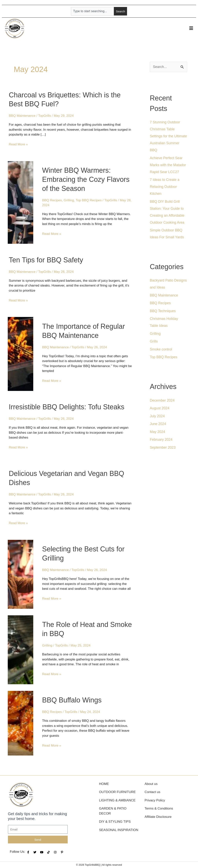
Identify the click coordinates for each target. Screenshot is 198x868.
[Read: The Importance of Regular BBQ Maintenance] (20, 354)
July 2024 (157, 416)
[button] (191, 28)
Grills (154, 341)
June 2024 (158, 424)
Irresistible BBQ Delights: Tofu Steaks (67, 407)
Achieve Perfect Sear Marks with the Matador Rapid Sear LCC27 (168, 165)
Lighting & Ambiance (117, 800)
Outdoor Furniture (117, 792)
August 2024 (160, 408)
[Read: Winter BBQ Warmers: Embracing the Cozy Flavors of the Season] (20, 202)
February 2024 (161, 440)
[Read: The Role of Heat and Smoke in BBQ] (20, 649)
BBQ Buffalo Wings (72, 700)
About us (151, 784)
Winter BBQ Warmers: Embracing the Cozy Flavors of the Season (86, 179)
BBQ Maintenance (22, 116)
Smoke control (161, 349)
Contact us (152, 792)
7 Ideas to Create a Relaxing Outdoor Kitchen (165, 187)
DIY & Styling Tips (115, 822)
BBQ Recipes (52, 200)
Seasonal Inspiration (119, 830)
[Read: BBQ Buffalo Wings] (20, 723)
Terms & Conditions (159, 808)
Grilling (69, 200)
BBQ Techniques (163, 311)
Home (104, 784)
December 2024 (162, 400)
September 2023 (163, 447)
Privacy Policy (155, 800)
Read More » (18, 144)
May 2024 (157, 432)
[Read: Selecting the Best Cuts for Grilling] (20, 574)
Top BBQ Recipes (89, 200)
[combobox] (92, 11)
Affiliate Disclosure (158, 817)
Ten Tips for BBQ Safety (46, 260)
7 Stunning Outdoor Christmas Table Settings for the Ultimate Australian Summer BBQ (168, 136)
